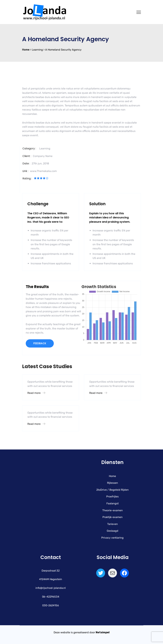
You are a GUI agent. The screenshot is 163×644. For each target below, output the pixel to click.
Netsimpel (103, 632)
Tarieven (113, 524)
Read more (36, 393)
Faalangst (113, 503)
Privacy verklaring (112, 538)
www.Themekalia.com (43, 171)
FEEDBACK (40, 343)
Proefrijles (112, 497)
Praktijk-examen (113, 517)
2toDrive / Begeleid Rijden (113, 490)
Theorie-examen (113, 510)
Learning (45, 148)
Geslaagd (113, 531)
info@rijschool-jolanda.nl (51, 588)
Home (112, 476)
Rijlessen (113, 483)
